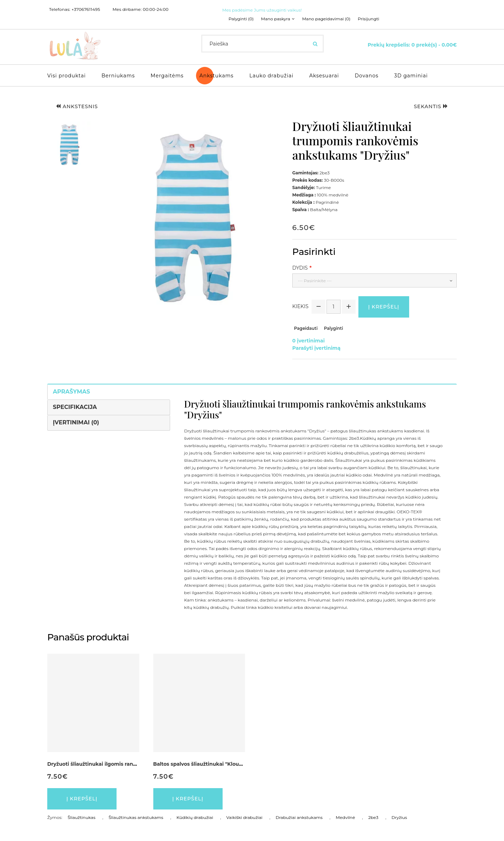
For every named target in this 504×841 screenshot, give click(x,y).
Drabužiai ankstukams (299, 817)
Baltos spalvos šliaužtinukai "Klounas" (202, 764)
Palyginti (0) (241, 19)
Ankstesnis (77, 106)
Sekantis (431, 106)
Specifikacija (75, 407)
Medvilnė (345, 817)
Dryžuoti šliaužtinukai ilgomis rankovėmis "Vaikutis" (114, 764)
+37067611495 (86, 9)
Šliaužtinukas (81, 817)
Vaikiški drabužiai (244, 817)
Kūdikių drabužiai (195, 817)
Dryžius (399, 817)
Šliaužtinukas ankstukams (136, 817)
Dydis (300, 268)
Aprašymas (71, 392)
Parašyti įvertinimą (316, 348)
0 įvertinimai (309, 341)
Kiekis (300, 306)
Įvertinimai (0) (76, 422)
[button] (69, 145)
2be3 (373, 817)
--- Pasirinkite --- (315, 281)
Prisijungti (368, 19)
